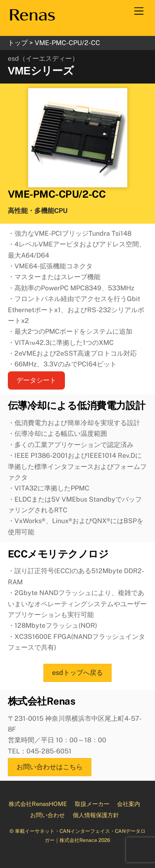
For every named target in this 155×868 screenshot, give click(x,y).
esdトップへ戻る (77, 673)
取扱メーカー (92, 804)
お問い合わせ (48, 815)
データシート (36, 380)
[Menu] (139, 11)
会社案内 (129, 804)
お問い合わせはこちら (50, 767)
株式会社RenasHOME (38, 804)
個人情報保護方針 (96, 815)
